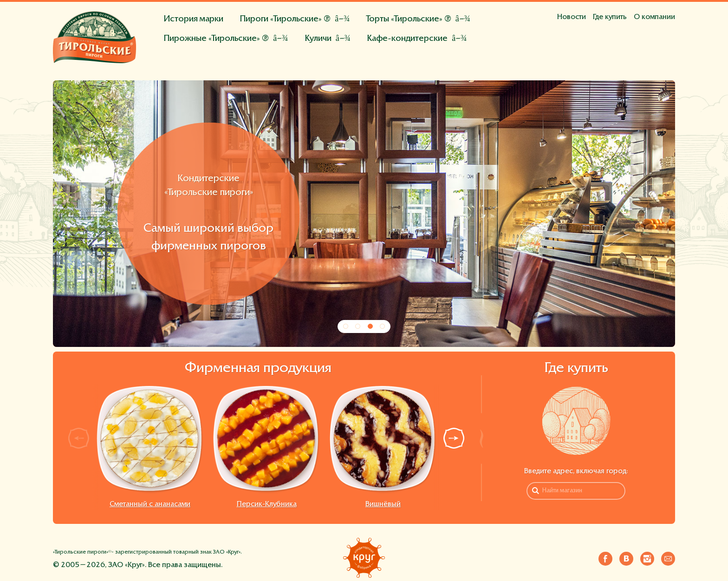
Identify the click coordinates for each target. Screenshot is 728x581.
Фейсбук (605, 557)
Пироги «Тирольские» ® (285, 19)
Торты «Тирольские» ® (409, 19)
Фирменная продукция (258, 369)
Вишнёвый (383, 504)
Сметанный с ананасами (150, 504)
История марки (193, 19)
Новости (572, 17)
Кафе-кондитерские (407, 39)
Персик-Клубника (267, 504)
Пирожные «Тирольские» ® (216, 39)
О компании (654, 17)
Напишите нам (668, 557)
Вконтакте (626, 557)
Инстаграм (647, 557)
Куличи (318, 39)
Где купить (610, 17)
